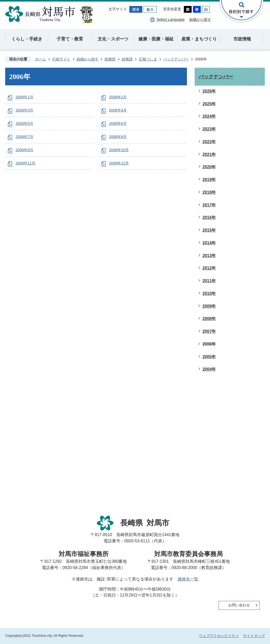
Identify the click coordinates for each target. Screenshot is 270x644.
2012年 (209, 268)
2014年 (209, 243)
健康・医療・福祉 (156, 39)
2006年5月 (24, 123)
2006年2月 (118, 97)
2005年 (209, 357)
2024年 (209, 116)
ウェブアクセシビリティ (219, 636)
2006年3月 (24, 110)
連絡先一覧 (188, 579)
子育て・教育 (70, 39)
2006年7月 (24, 137)
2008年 (209, 319)
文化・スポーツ (113, 39)
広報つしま (148, 59)
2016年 (209, 217)
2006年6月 (118, 123)
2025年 (209, 104)
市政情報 (242, 39)
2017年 (209, 205)
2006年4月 (118, 110)
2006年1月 (24, 97)
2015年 (209, 230)
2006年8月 (118, 137)
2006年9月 (24, 150)
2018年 (209, 192)
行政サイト (61, 59)
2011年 (209, 281)
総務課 (127, 59)
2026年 (209, 91)
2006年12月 (119, 163)
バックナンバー (176, 59)
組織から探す (200, 19)
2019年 (209, 180)
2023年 (209, 129)
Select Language (171, 19)
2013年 (209, 256)
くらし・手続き (27, 39)
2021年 (209, 154)
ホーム (40, 59)
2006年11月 (25, 163)
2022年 (209, 142)
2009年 (209, 306)
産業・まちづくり (199, 39)
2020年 (209, 167)
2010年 (209, 293)
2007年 (209, 331)
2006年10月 (119, 150)
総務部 (110, 59)
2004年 (209, 369)
